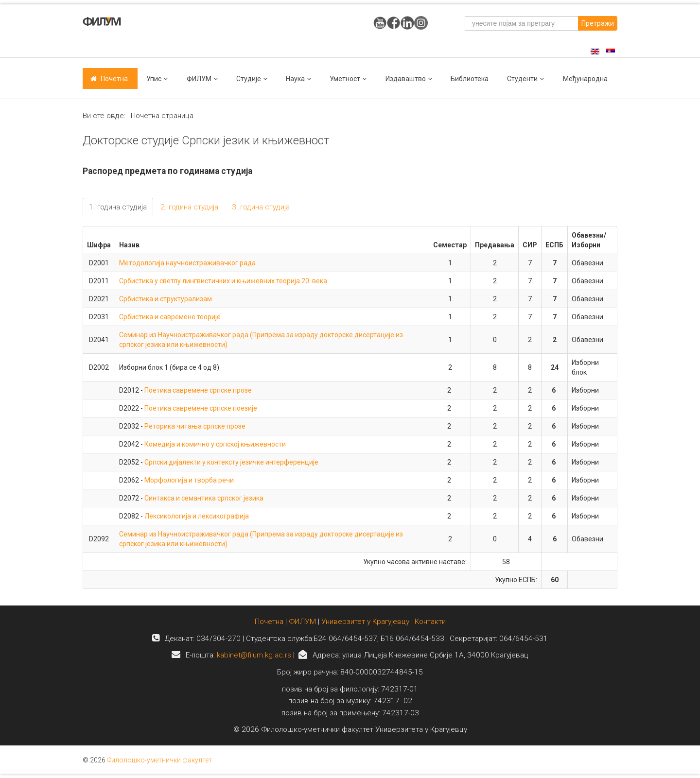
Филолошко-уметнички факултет (159, 760)
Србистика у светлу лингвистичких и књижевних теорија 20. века (223, 281)
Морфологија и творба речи (189, 480)
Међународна (585, 79)
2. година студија (189, 207)
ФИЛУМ (302, 622)
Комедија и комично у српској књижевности (215, 444)
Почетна (114, 79)
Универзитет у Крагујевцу (365, 622)
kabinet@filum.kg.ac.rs (254, 655)
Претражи (598, 23)
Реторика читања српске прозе (195, 426)
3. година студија (261, 207)
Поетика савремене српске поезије (201, 408)
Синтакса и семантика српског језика (204, 498)
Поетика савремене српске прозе (198, 390)
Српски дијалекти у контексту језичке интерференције (231, 462)
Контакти (430, 622)
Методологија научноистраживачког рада (187, 263)
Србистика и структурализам (166, 299)
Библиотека (470, 79)
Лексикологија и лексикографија (197, 516)
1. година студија (118, 207)
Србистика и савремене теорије (170, 317)
